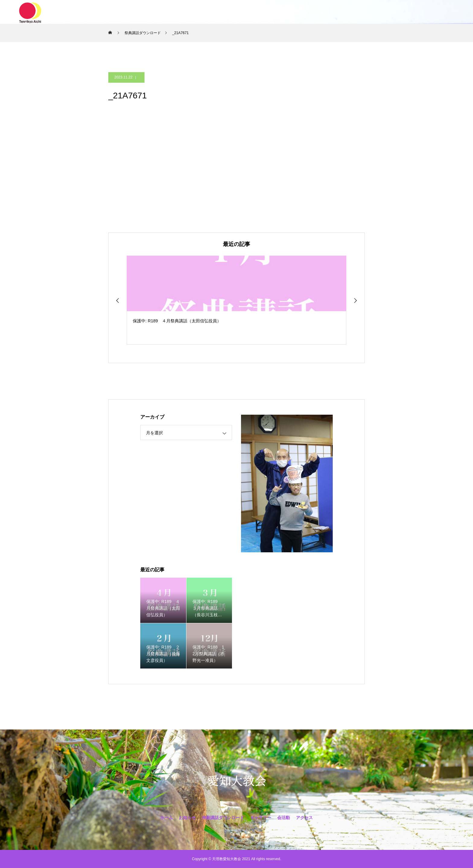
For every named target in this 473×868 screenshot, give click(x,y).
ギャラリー (264, 12)
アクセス (319, 12)
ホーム (151, 12)
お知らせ (178, 12)
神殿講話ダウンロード (220, 12)
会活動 (293, 12)
